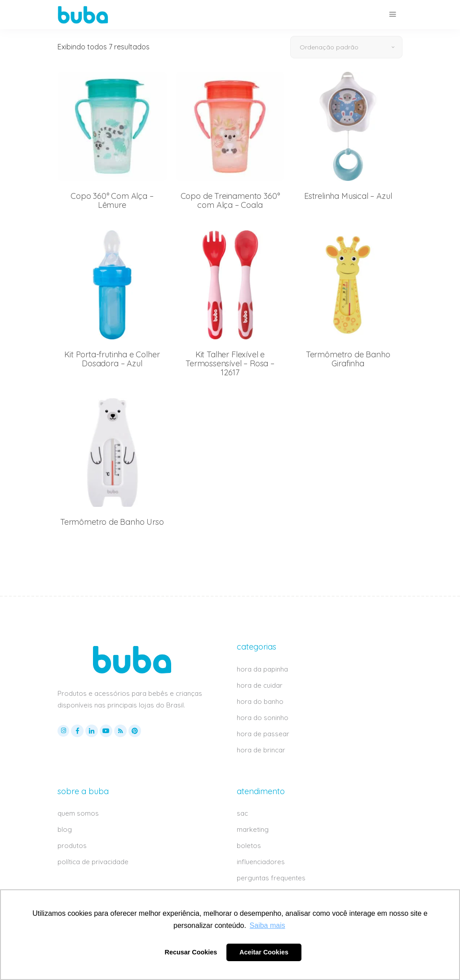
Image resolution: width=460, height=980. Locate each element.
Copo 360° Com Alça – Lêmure (112, 200)
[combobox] (346, 47)
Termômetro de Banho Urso (112, 522)
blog (65, 829)
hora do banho (260, 701)
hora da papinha (262, 669)
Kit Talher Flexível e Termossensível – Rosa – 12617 (230, 364)
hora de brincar (261, 750)
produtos (72, 846)
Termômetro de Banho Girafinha (348, 359)
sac (242, 813)
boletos (249, 846)
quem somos (78, 813)
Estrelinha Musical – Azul (348, 196)
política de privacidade (93, 862)
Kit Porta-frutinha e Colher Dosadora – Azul (112, 359)
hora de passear (263, 734)
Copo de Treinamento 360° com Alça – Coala (230, 200)
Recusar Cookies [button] (191, 952)
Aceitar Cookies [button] (264, 952)
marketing (253, 829)
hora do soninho (263, 718)
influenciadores (261, 862)
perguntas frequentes (271, 878)
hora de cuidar (260, 685)
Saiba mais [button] (268, 925)
